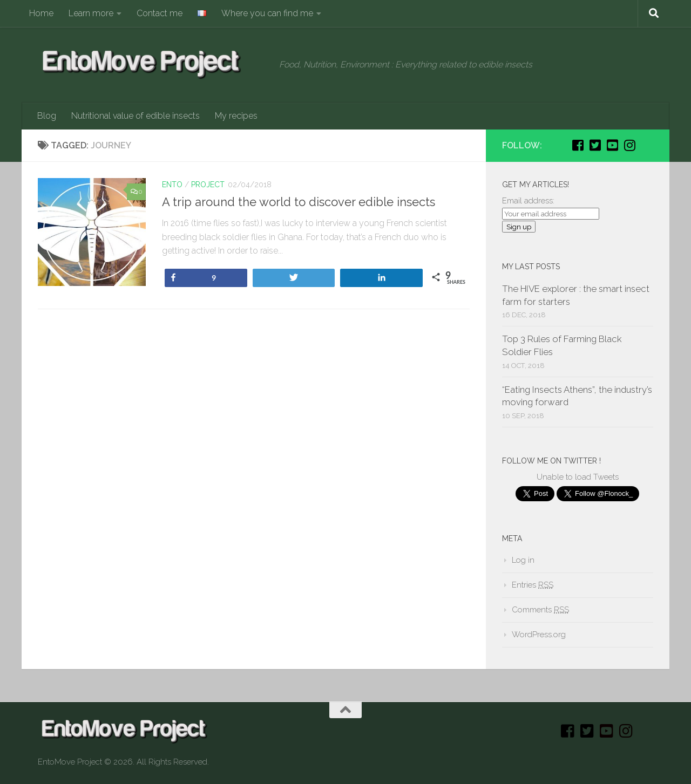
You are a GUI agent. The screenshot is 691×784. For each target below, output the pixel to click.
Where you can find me (267, 13)
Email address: (528, 201)
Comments (540, 610)
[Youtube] (612, 145)
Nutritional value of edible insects (136, 116)
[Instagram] (629, 145)
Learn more (91, 13)
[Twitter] (595, 145)
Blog (47, 116)
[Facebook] (578, 145)
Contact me (160, 13)
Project (208, 185)
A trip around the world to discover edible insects (299, 202)
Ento (172, 185)
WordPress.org (539, 635)
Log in (523, 560)
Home (41, 13)
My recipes (236, 116)
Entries (533, 585)
